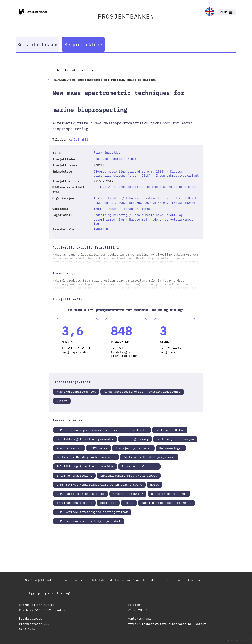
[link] (210, 12)
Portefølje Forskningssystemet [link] (149, 457)
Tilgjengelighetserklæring (47, 593)
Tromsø (145, 209)
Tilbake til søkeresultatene (73, 70)
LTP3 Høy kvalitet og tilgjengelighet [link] (89, 521)
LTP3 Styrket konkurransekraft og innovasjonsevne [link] (99, 484)
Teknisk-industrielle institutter (154, 198)
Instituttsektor (107, 198)
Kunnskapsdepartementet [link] (76, 392)
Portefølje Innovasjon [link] (175, 439)
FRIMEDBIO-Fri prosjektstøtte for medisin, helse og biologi (145, 187)
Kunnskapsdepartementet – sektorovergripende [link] (142, 392)
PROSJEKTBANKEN (126, 16)
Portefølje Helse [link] (170, 430)
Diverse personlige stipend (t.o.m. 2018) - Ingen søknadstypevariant (146, 173)
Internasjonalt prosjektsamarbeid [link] (129, 475)
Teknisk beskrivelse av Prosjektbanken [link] (124, 580)
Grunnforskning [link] (69, 448)
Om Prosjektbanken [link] (40, 580)
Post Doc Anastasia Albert (116, 159)
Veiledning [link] (73, 580)
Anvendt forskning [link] (128, 494)
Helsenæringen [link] (171, 448)
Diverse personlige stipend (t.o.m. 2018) (129, 171)
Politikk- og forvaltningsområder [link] (85, 439)
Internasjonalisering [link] (139, 466)
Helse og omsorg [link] (135, 439)
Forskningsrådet (107, 152)
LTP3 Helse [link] (99, 448)
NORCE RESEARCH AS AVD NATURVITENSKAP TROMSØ (157, 203)
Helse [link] (155, 484)
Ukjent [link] (62, 401)
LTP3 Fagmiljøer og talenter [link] (81, 494)
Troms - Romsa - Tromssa (114, 209)
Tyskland (101, 229)
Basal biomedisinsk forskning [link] (166, 503)
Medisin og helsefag (111, 215)
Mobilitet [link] (108, 503)
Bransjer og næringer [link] (133, 448)
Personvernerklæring (184, 580)
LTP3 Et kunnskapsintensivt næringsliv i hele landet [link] (102, 430)
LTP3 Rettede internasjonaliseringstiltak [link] (92, 512)
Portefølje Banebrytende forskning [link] (86, 457)
